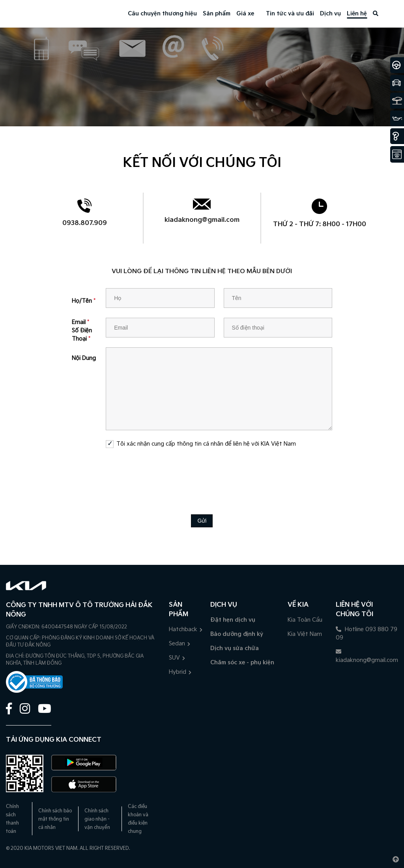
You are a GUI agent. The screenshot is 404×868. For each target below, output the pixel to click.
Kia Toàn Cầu (305, 620)
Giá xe (245, 14)
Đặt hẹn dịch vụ (233, 620)
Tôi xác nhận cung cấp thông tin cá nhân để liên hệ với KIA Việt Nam (206, 444)
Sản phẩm (217, 14)
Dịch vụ (330, 14)
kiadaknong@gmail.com (202, 220)
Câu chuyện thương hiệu (162, 14)
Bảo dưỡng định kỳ (237, 634)
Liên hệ (357, 14)
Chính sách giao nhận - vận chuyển (97, 819)
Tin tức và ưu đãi (290, 14)
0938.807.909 (85, 223)
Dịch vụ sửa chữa (235, 648)
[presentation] (202, 475)
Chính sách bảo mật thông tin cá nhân (55, 819)
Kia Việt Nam (305, 634)
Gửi (202, 521)
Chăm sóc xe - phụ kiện (242, 663)
